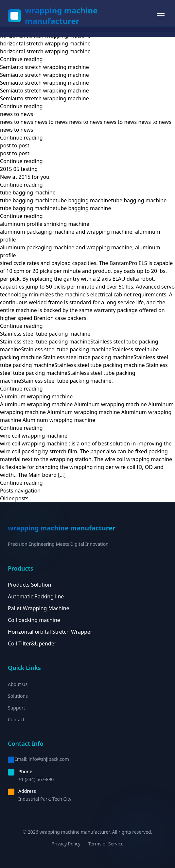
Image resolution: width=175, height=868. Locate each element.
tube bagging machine (28, 192)
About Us (18, 684)
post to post (15, 145)
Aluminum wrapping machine (36, 396)
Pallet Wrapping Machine (39, 608)
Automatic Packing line (36, 596)
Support (17, 708)
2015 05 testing (19, 169)
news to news (17, 114)
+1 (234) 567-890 (36, 779)
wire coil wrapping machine (34, 436)
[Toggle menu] (161, 16)
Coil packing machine (34, 620)
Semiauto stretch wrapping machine (44, 67)
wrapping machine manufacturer (61, 16)
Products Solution (30, 585)
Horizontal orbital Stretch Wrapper (50, 632)
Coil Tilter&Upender (32, 643)
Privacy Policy (66, 844)
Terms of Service (106, 844)
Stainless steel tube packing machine (45, 334)
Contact (16, 719)
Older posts (14, 498)
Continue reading (21, 59)
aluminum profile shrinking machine (45, 224)
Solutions (18, 696)
